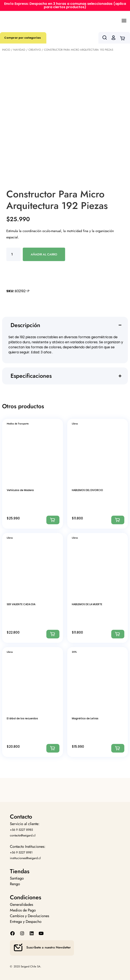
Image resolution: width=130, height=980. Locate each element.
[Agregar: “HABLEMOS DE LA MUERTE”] (118, 634)
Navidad (19, 50)
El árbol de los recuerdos (22, 718)
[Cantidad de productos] (13, 254)
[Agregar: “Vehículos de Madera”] (53, 520)
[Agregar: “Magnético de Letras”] (118, 748)
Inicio (6, 50)
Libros (75, 424)
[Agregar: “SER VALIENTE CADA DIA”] (53, 634)
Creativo (35, 50)
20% (74, 652)
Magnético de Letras (85, 718)
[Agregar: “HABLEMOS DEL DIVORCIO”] (118, 520)
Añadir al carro (44, 254)
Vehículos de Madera (20, 490)
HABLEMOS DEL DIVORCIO (87, 490)
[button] (124, 20)
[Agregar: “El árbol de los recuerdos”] (53, 748)
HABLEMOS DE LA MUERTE (87, 604)
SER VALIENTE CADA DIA (21, 604)
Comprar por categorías (22, 38)
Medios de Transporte (18, 424)
